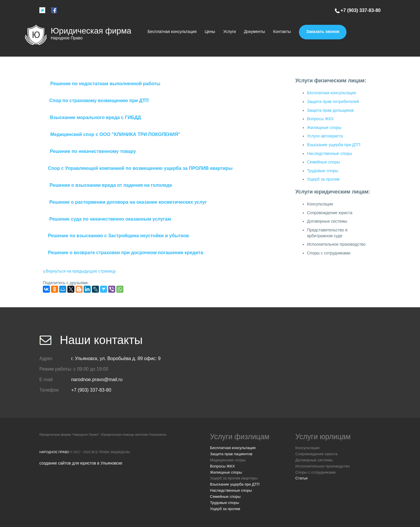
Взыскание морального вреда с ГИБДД (95, 117)
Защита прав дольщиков (330, 110)
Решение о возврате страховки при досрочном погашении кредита (125, 253)
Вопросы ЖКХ (321, 119)
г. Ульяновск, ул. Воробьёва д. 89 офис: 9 (116, 358)
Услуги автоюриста (325, 136)
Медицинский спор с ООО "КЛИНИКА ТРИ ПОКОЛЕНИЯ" (115, 134)
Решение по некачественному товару (93, 151)
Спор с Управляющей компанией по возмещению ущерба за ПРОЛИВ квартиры (140, 168)
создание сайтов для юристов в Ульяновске (81, 463)
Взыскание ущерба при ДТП (334, 145)
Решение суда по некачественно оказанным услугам (110, 219)
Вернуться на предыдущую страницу (81, 271)
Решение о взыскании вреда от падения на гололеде (111, 185)
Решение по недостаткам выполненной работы (105, 84)
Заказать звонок (323, 32)
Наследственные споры (330, 153)
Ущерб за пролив (323, 179)
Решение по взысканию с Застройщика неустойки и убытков (118, 236)
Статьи (302, 478)
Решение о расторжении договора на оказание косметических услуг (128, 202)
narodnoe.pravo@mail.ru (97, 379)
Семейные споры (324, 162)
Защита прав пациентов (231, 454)
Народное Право (54, 452)
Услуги (230, 32)
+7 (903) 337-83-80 (361, 10)
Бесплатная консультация (172, 32)
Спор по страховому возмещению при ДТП (99, 101)
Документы (254, 32)
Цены (210, 32)
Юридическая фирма (91, 31)
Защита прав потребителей (333, 102)
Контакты (282, 32)
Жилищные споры (324, 128)
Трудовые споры (323, 171)
